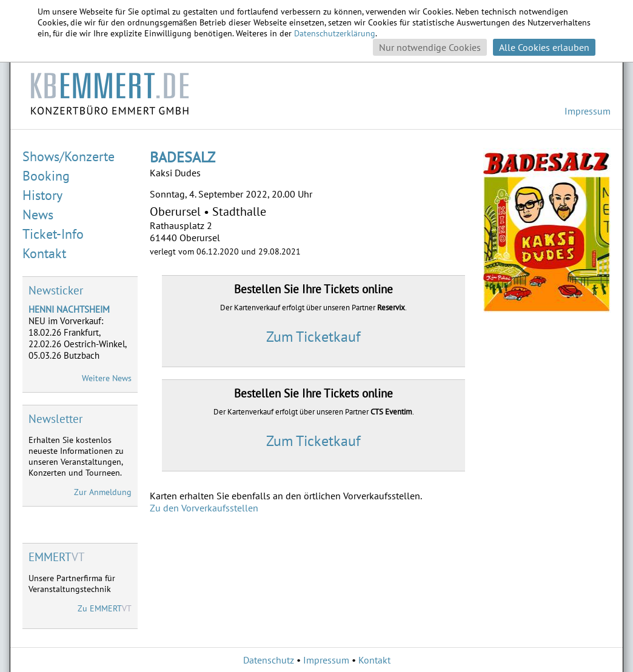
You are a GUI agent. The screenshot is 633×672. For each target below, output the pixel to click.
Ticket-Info (53, 234)
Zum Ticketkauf (313, 337)
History (42, 195)
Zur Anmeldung (103, 492)
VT (57, 557)
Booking (46, 176)
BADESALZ (183, 157)
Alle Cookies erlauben (544, 47)
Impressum (588, 111)
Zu (105, 608)
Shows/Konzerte (69, 156)
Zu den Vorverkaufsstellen (204, 508)
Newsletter (55, 419)
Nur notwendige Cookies (430, 47)
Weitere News (107, 378)
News (38, 215)
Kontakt (44, 253)
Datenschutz (269, 660)
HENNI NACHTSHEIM (69, 309)
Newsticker (56, 290)
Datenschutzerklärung (335, 33)
